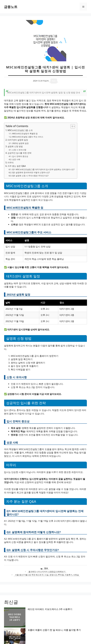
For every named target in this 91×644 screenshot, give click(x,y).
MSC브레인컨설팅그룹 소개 (20, 130)
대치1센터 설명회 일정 (18, 140)
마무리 (11, 162)
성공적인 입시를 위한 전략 (19, 153)
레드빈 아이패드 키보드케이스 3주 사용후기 (29, 609)
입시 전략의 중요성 (20, 156)
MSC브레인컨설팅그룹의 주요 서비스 (28, 137)
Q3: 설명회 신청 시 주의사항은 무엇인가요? (30, 176)
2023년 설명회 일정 (20, 143)
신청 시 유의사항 (19, 150)
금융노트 (11, 7)
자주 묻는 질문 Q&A (17, 166)
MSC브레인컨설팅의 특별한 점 (25, 134)
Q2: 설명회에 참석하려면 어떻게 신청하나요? (31, 172)
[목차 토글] (71, 126)
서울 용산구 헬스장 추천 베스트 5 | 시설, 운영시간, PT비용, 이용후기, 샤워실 (47, 575)
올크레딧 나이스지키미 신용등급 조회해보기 (47, 572)
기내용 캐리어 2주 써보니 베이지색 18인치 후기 (31, 618)
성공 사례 (16, 159)
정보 (46, 568)
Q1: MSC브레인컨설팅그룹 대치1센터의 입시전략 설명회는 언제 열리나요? (43, 169)
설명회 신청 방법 (15, 146)
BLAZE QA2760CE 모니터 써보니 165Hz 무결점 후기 (33, 627)
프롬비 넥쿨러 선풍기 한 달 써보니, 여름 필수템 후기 (33, 614)
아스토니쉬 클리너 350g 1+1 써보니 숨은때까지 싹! (32, 623)
